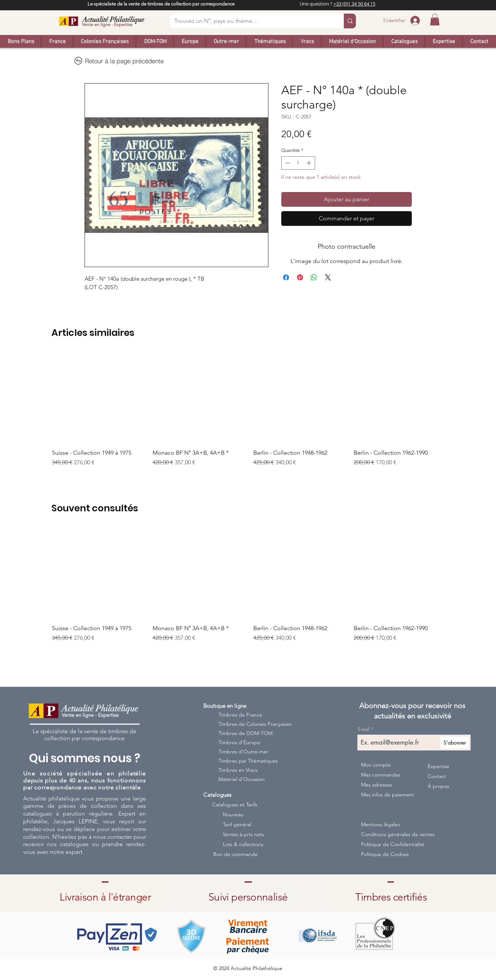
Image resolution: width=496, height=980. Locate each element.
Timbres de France (240, 715)
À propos (438, 786)
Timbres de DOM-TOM (245, 733)
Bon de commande (235, 854)
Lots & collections (243, 844)
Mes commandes (381, 775)
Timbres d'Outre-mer (243, 752)
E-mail (364, 729)
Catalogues (217, 795)
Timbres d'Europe (239, 742)
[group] (248, 413)
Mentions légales (381, 824)
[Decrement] (287, 163)
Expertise (438, 766)
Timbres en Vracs (238, 770)
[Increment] (310, 163)
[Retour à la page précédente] (119, 61)
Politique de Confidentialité (391, 844)
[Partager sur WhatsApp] (314, 277)
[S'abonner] (455, 743)
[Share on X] (328, 277)
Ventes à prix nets (243, 834)
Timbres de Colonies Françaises (250, 724)
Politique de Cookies (385, 854)
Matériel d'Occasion (242, 779)
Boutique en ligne (225, 706)
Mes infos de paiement (387, 795)
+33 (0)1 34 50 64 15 (354, 4)
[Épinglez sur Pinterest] (300, 277)
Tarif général (237, 824)
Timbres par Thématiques (248, 761)
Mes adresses (377, 785)
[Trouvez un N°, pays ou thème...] (251, 21)
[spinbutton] (298, 163)
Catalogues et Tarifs (235, 805)
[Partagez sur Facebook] (286, 277)
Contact (437, 776)
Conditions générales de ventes (391, 834)
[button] (435, 19)
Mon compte (376, 765)
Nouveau (233, 814)
